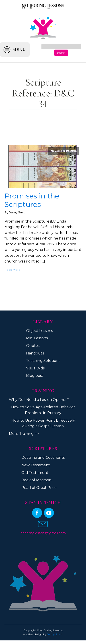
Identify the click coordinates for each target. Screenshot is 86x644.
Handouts (35, 353)
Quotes (33, 346)
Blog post (35, 376)
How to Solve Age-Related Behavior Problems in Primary (43, 410)
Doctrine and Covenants (43, 457)
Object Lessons (39, 331)
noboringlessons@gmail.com (43, 533)
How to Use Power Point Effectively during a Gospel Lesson (43, 423)
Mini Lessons (37, 338)
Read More (12, 270)
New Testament (36, 465)
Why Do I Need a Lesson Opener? (39, 400)
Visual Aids (35, 368)
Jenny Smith (55, 634)
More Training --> (24, 434)
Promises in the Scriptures (32, 200)
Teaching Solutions (43, 361)
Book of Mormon (36, 480)
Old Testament (35, 473)
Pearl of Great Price (39, 488)
